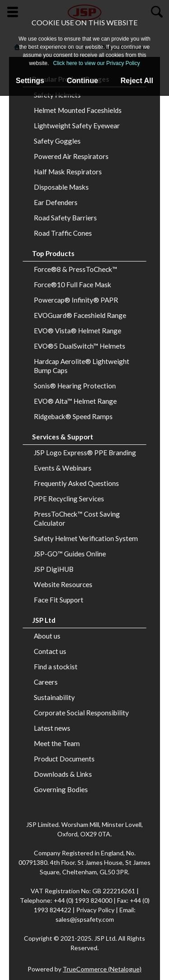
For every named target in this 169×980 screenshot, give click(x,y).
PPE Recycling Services (69, 499)
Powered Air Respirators (71, 156)
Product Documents (64, 759)
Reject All (137, 81)
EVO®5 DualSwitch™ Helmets (80, 346)
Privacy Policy (96, 910)
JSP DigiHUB (54, 569)
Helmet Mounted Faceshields (78, 110)
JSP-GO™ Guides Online (70, 554)
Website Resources (63, 584)
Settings (30, 81)
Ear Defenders (56, 202)
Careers (46, 682)
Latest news (52, 728)
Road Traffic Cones (63, 233)
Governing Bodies (61, 789)
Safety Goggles (57, 141)
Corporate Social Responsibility (81, 713)
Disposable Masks (61, 187)
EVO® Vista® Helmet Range (78, 331)
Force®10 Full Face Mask (73, 285)
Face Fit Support (59, 600)
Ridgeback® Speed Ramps (73, 416)
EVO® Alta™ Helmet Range (75, 401)
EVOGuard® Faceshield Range (80, 315)
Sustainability (54, 697)
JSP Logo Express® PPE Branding (85, 453)
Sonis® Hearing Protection (75, 386)
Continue (82, 81)
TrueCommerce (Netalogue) (102, 969)
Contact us (50, 651)
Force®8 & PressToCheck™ (75, 269)
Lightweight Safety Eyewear (77, 126)
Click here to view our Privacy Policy (97, 63)
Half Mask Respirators (68, 172)
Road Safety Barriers (65, 218)
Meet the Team (57, 743)
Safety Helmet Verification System (86, 538)
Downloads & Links (63, 774)
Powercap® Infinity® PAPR (76, 300)
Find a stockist (56, 667)
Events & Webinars (63, 468)
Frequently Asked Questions (76, 483)
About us (47, 636)
